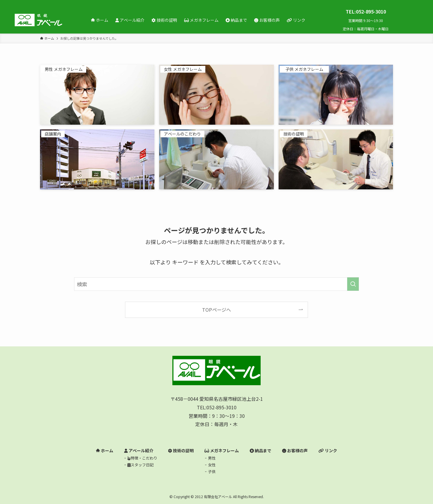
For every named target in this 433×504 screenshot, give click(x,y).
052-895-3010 (222, 407)
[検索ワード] (216, 284)
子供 (212, 472)
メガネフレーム (222, 450)
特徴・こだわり (142, 458)
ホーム (105, 450)
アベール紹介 (139, 450)
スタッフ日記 (140, 465)
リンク (328, 450)
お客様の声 (295, 450)
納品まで (260, 450)
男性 (212, 458)
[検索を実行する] (353, 284)
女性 (212, 465)
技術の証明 (181, 450)
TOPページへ (216, 310)
